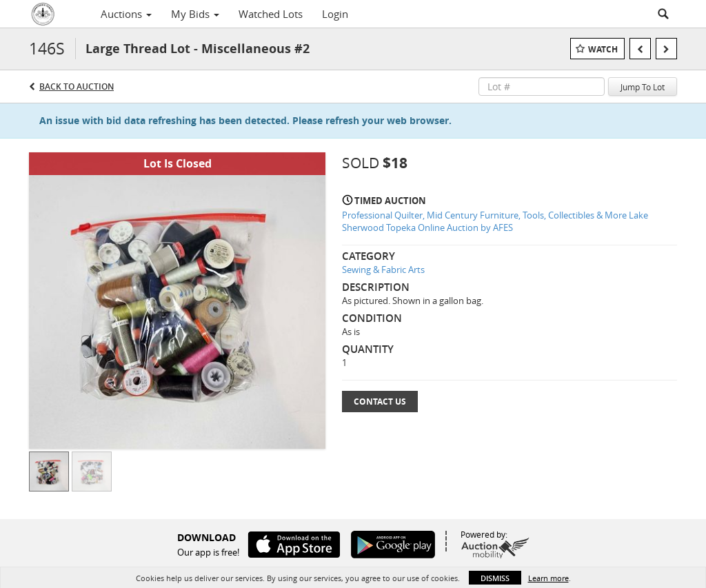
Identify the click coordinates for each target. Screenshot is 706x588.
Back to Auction (77, 87)
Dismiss (495, 578)
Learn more (548, 578)
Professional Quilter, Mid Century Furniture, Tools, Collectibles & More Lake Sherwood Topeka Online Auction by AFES (495, 222)
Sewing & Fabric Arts (383, 270)
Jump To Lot (643, 87)
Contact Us (380, 402)
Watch (603, 49)
